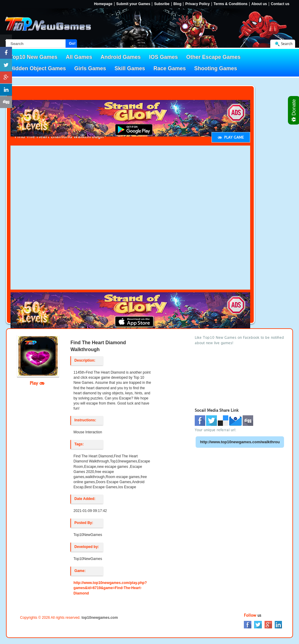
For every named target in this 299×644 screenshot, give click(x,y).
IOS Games (164, 57)
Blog (178, 4)
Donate (294, 110)
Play (37, 383)
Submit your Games (133, 4)
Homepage (103, 4)
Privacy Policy (197, 4)
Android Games (121, 57)
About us (259, 4)
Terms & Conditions (231, 4)
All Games (79, 57)
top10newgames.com (100, 618)
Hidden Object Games (38, 68)
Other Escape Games (213, 57)
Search (287, 44)
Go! (72, 43)
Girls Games (90, 68)
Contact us (280, 4)
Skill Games (130, 68)
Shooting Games (216, 68)
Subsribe (162, 4)
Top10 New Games (34, 57)
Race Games (170, 68)
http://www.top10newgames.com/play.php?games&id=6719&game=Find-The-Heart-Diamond (110, 588)
